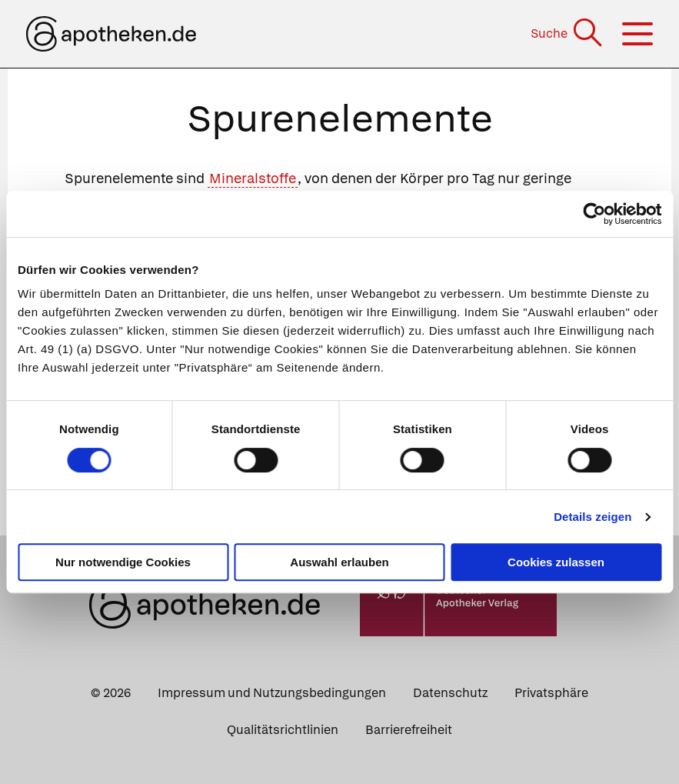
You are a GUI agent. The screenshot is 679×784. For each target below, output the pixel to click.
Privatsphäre (551, 693)
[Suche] (568, 33)
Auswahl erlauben (339, 562)
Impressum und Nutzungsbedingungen (272, 693)
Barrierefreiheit (409, 730)
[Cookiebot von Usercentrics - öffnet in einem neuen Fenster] (594, 214)
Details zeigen (592, 517)
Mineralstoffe (253, 178)
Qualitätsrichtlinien (283, 730)
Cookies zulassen (556, 562)
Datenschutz (450, 693)
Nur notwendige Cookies (123, 562)
